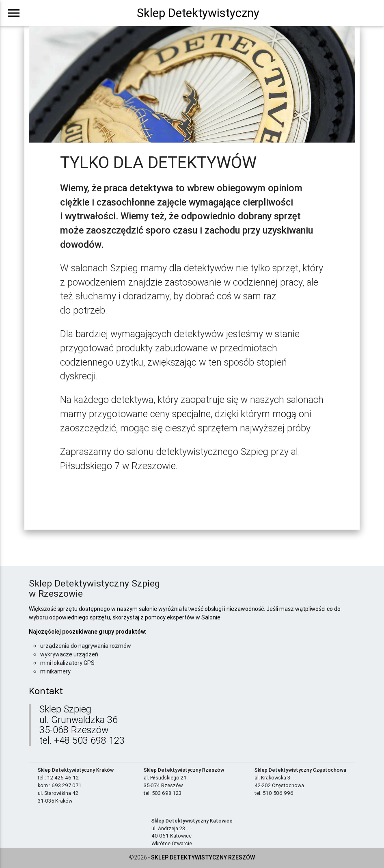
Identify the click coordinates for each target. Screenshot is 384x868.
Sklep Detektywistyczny (198, 13)
